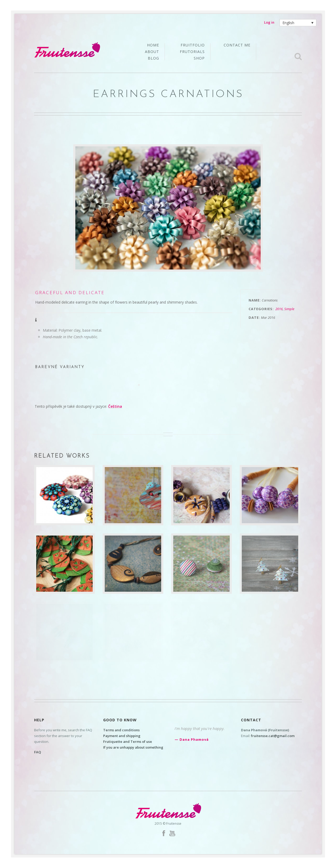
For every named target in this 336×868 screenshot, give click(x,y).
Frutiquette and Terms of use (128, 742)
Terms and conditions (121, 730)
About (152, 52)
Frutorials (192, 52)
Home (153, 45)
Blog (153, 58)
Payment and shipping (122, 736)
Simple (289, 309)
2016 (279, 309)
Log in (269, 22)
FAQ (38, 752)
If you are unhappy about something (133, 747)
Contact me (237, 45)
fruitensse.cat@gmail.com (273, 736)
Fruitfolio (193, 45)
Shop (199, 58)
